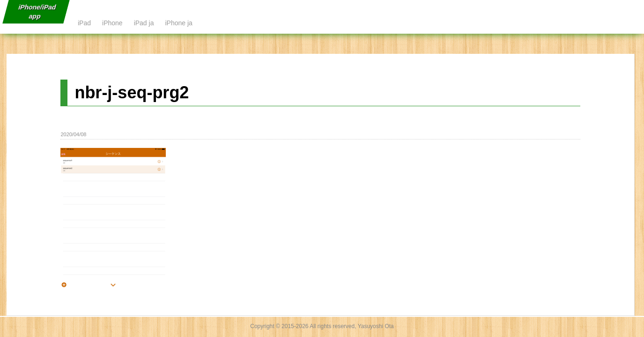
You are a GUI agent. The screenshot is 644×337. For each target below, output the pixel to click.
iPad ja (144, 23)
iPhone (112, 23)
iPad (84, 23)
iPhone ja (178, 23)
